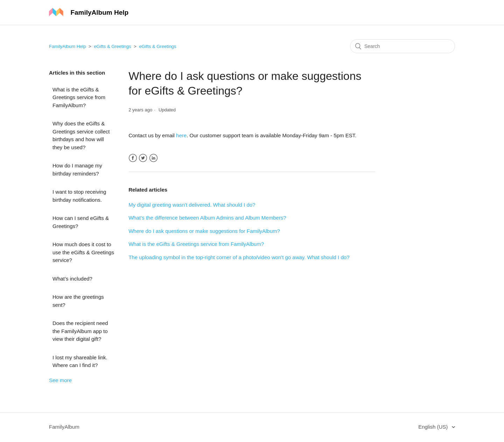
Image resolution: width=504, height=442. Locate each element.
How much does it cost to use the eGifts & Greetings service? (83, 252)
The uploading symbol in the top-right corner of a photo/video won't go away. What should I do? (239, 257)
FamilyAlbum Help (67, 46)
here (181, 135)
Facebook (133, 158)
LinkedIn (153, 158)
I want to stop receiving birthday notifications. (79, 196)
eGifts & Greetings (112, 46)
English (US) (434, 427)
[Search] (402, 46)
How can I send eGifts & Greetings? (81, 222)
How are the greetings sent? (78, 301)
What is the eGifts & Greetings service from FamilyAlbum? (79, 97)
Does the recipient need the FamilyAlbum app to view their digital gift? (80, 331)
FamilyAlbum (64, 427)
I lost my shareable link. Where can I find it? (80, 361)
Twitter (143, 158)
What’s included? (72, 279)
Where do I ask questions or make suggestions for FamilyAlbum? (204, 231)
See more (60, 380)
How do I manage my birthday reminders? (77, 170)
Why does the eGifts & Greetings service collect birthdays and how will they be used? (81, 135)
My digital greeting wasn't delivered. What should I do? (192, 205)
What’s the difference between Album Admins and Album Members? (207, 218)
